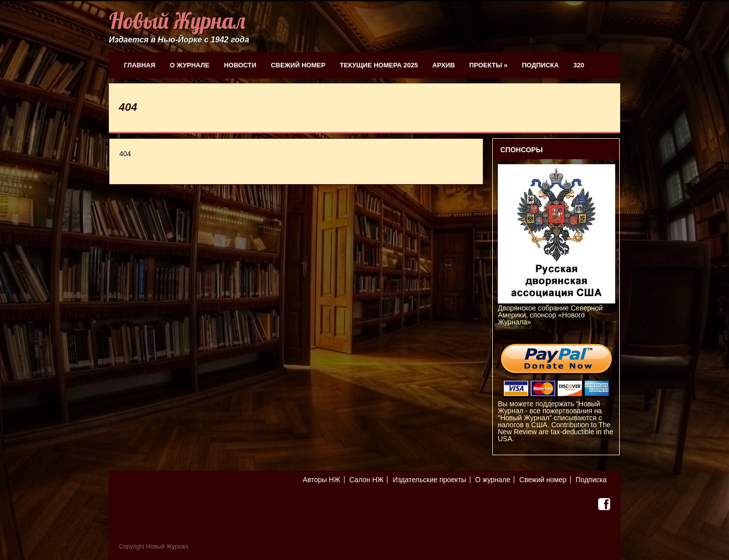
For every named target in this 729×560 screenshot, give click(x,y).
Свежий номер (298, 65)
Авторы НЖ (321, 480)
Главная (140, 65)
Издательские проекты (429, 480)
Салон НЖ (367, 480)
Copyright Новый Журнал (154, 547)
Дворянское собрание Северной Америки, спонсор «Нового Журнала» (556, 311)
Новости (240, 65)
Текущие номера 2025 (379, 65)
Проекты (488, 65)
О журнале (189, 65)
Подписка (540, 65)
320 (579, 65)
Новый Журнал (177, 21)
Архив (444, 65)
